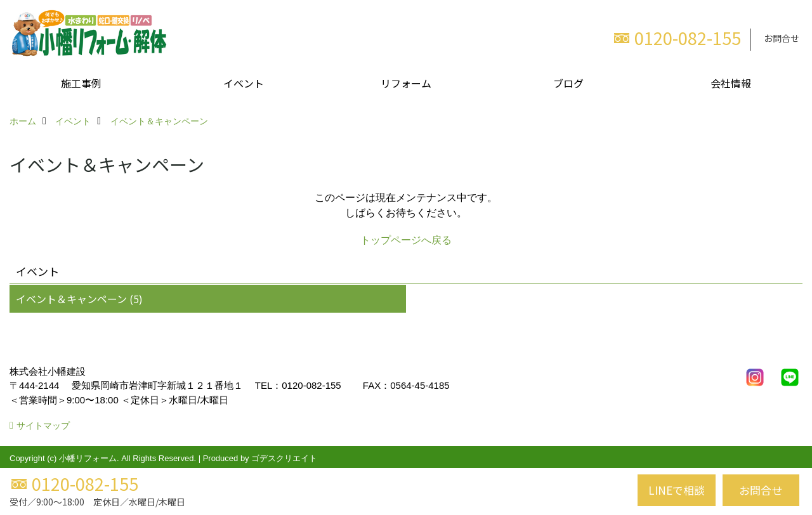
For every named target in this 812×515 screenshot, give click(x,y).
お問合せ (782, 38)
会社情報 (731, 83)
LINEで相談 (677, 490)
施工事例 (81, 83)
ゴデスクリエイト (284, 458)
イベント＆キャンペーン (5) (79, 299)
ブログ (568, 83)
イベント (244, 83)
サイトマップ (43, 426)
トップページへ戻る (406, 240)
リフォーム (406, 83)
